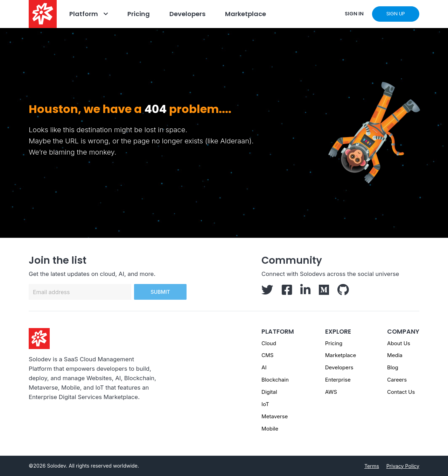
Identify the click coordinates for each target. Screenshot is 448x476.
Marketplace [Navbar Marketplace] (246, 14)
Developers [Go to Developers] (187, 14)
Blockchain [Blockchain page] (275, 380)
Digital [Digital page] (269, 392)
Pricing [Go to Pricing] (139, 14)
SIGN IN (354, 14)
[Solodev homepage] (39, 338)
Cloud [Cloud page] (269, 343)
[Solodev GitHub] (343, 292)
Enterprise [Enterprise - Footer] (338, 380)
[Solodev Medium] (324, 292)
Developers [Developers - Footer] (339, 367)
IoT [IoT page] (265, 404)
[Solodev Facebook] (287, 292)
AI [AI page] (264, 367)
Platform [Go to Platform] (84, 14)
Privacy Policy (403, 466)
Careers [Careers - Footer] (397, 380)
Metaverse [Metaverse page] (275, 416)
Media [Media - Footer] (395, 355)
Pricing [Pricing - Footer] (334, 343)
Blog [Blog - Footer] (393, 367)
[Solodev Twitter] (267, 292)
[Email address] (80, 292)
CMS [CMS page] (267, 355)
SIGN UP (396, 14)
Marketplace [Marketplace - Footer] (341, 355)
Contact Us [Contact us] (401, 392)
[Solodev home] (43, 14)
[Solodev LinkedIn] (305, 292)
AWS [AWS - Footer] (331, 392)
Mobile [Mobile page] (270, 429)
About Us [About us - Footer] (399, 343)
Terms (372, 466)
